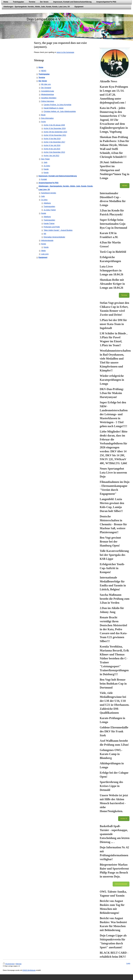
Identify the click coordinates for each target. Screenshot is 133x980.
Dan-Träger (45, 159)
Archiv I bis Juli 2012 (51, 156)
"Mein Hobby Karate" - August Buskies (58, 230)
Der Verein (43, 81)
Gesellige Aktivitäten (49, 98)
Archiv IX (124, 819)
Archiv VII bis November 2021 (55, 135)
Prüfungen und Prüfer (52, 227)
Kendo (46, 173)
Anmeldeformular (47, 91)
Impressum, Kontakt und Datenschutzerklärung (58, 176)
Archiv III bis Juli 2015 (52, 149)
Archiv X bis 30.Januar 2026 (54, 125)
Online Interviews (48, 101)
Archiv (43, 122)
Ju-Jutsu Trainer (50, 210)
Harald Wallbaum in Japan (53, 108)
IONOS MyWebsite (29, 970)
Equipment (43, 257)
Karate (46, 169)
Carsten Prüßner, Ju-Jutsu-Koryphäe (57, 105)
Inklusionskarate (47, 240)
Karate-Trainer (49, 223)
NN (45, 234)
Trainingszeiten (49, 206)
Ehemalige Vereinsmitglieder (54, 237)
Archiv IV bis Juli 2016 (52, 145)
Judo (45, 162)
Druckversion (9, 964)
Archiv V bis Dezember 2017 (54, 142)
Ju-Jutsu (47, 166)
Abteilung (47, 203)
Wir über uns (46, 84)
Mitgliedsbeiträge (47, 94)
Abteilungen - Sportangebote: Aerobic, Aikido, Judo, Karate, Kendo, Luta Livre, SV (66, 188)
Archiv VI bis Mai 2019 (52, 139)
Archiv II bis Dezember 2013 (54, 152)
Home (41, 67)
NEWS (44, 71)
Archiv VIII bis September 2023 (55, 132)
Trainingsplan (44, 74)
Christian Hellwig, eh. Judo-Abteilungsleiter (60, 111)
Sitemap (19, 964)
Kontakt (44, 179)
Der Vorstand (46, 88)
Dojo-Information (47, 118)
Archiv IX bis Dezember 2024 (55, 128)
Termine (42, 78)
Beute (43, 115)
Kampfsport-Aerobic (49, 193)
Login (128, 963)
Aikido (43, 251)
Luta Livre (45, 254)
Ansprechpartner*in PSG (48, 183)
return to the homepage (65, 52)
